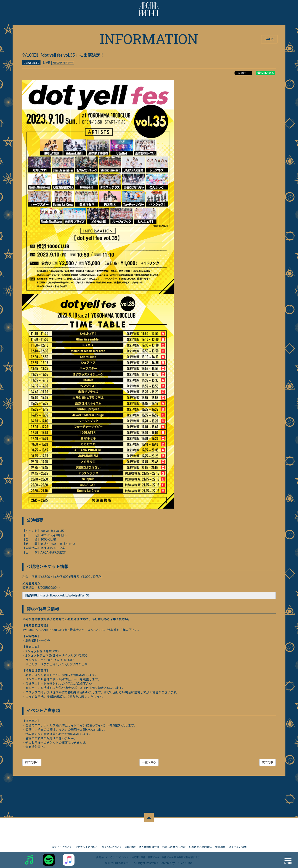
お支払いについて (112, 844)
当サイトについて (62, 844)
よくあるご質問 (238, 844)
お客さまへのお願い (200, 844)
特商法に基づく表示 (174, 844)
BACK (269, 39)
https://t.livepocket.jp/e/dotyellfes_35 (64, 595)
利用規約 (130, 844)
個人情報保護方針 (149, 844)
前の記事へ (32, 762)
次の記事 (268, 762)
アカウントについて (87, 844)
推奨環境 (220, 844)
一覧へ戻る (149, 762)
